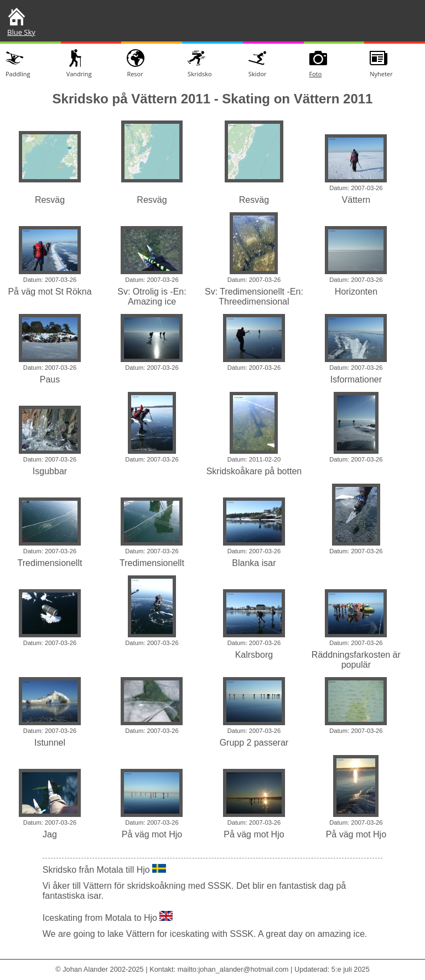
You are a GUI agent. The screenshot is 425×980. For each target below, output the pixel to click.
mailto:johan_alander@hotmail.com (233, 969)
